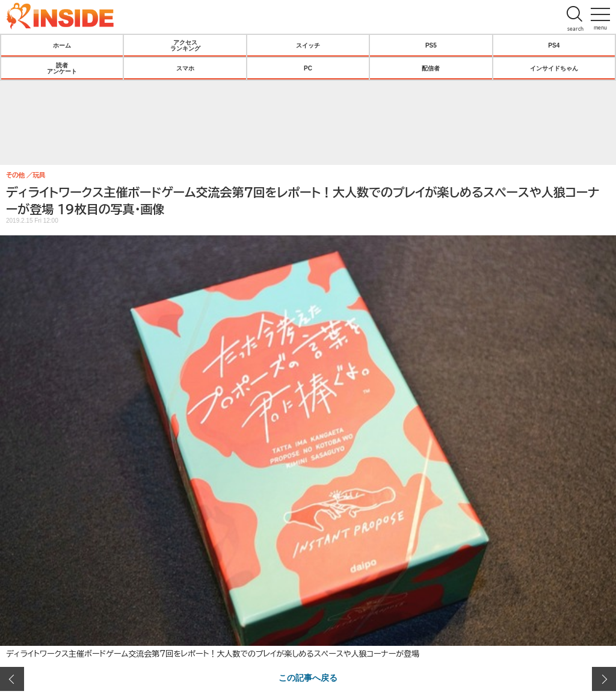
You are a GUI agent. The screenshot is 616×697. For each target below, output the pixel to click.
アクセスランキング (185, 45)
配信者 (431, 68)
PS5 (431, 45)
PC (308, 68)
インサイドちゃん (554, 68)
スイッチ (308, 45)
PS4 (554, 45)
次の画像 (604, 679)
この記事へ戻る (308, 677)
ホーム (62, 45)
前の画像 (12, 679)
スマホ (185, 68)
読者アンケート (62, 68)
